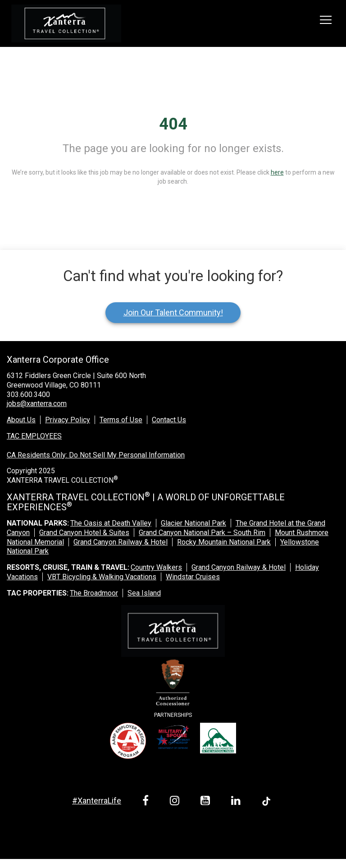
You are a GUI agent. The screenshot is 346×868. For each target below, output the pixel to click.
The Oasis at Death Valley (111, 523)
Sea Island (144, 593)
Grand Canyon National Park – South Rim (202, 533)
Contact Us (169, 420)
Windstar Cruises (193, 577)
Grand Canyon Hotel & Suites (84, 533)
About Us (21, 420)
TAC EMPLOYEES (34, 436)
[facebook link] (147, 802)
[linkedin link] (237, 802)
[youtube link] (207, 802)
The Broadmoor (94, 593)
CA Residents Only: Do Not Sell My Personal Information (96, 455)
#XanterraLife (97, 801)
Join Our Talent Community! (173, 312)
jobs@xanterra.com (37, 404)
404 (173, 124)
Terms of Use (121, 420)
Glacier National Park (193, 523)
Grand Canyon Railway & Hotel (121, 542)
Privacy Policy (68, 420)
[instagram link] (176, 802)
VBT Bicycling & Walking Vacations (102, 577)
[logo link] (66, 23)
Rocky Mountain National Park (224, 542)
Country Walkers (156, 567)
